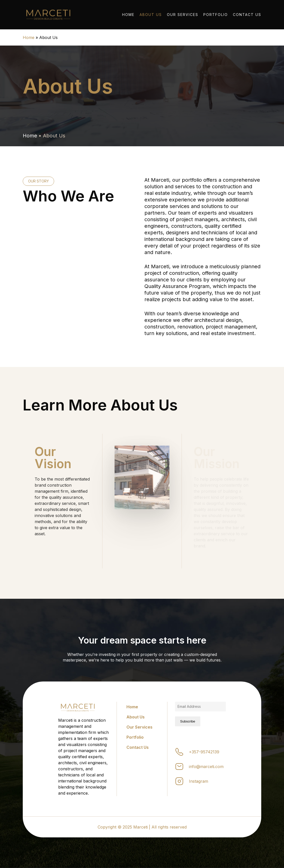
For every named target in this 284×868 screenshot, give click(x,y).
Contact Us (138, 747)
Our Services (139, 727)
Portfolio (135, 737)
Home (29, 37)
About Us (136, 717)
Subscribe (188, 721)
